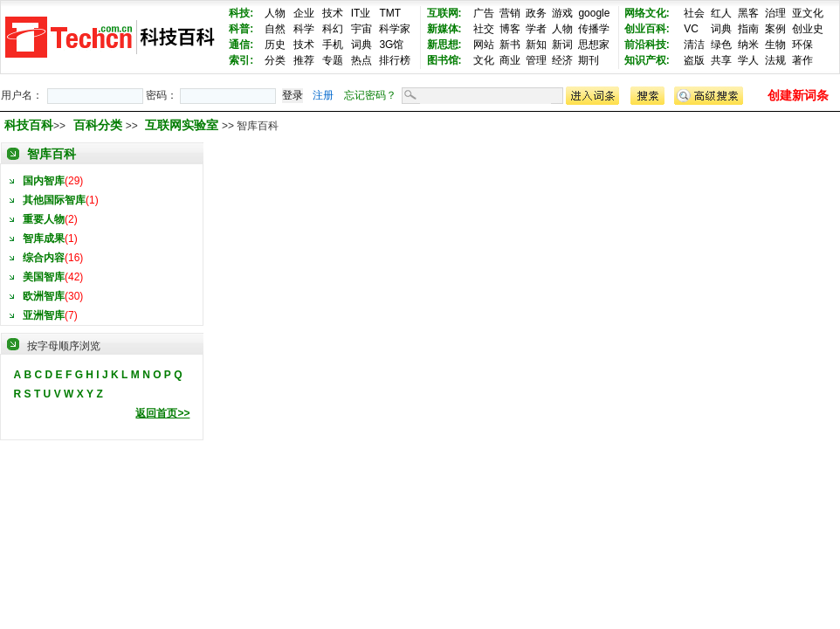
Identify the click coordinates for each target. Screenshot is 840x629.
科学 (304, 29)
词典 (361, 45)
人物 (275, 13)
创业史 (808, 29)
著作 (802, 60)
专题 (333, 60)
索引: (241, 60)
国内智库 (44, 181)
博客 (510, 29)
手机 (333, 45)
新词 (562, 45)
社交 (484, 29)
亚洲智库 (44, 315)
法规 (775, 60)
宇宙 (361, 29)
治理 (775, 13)
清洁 (694, 45)
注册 (323, 95)
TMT (390, 13)
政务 (536, 13)
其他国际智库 (54, 200)
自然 (275, 29)
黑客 (748, 13)
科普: (241, 29)
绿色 (721, 45)
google (594, 13)
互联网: (444, 13)
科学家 (395, 29)
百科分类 (98, 125)
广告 (484, 13)
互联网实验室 (183, 125)
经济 (562, 60)
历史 (275, 45)
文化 (484, 60)
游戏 (562, 13)
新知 (536, 45)
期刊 (589, 60)
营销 (510, 13)
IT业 (361, 13)
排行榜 (395, 60)
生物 (775, 45)
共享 (721, 60)
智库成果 (44, 238)
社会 (694, 13)
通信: (241, 45)
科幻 (333, 29)
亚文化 (808, 13)
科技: (241, 13)
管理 (536, 60)
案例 (775, 29)
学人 (748, 60)
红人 (721, 13)
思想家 (594, 45)
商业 (510, 60)
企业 (304, 13)
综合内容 (44, 258)
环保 (802, 45)
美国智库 (44, 277)
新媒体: (444, 29)
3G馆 (391, 45)
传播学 (594, 29)
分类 (275, 60)
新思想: (444, 45)
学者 (536, 29)
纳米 (748, 45)
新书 (510, 45)
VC (691, 29)
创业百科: (647, 29)
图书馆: (444, 60)
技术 (333, 13)
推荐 (304, 60)
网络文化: (647, 13)
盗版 (694, 60)
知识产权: (647, 60)
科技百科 (29, 125)
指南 (748, 29)
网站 (484, 45)
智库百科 (52, 154)
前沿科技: (647, 45)
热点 (361, 60)
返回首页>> (162, 413)
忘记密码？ (370, 95)
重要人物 (44, 219)
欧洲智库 (44, 296)
